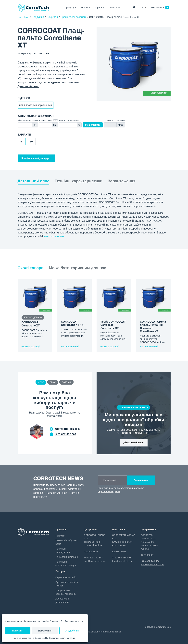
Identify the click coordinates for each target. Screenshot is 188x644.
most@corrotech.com (67, 429)
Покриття (60, 536)
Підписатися (141, 480)
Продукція (70, 8)
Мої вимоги (158, 8)
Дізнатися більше (134, 443)
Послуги (86, 8)
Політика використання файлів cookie (30, 638)
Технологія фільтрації (67, 557)
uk (141, 8)
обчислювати (93, 125)
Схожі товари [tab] (31, 268)
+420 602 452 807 (65, 434)
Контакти (115, 8)
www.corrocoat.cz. (54, 237)
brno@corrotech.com (123, 561)
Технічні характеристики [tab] (79, 181)
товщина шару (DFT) (49, 120)
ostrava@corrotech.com (152, 565)
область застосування (28, 120)
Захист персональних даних (62, 638)
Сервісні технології (65, 577)
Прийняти (18, 631)
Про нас (100, 8)
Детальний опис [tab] (34, 181)
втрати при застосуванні (70, 120)
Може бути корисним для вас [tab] (78, 268)
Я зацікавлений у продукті (36, 158)
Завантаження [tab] (122, 181)
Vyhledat (135, 8)
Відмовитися (45, 631)
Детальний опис (28, 86)
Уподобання (72, 631)
